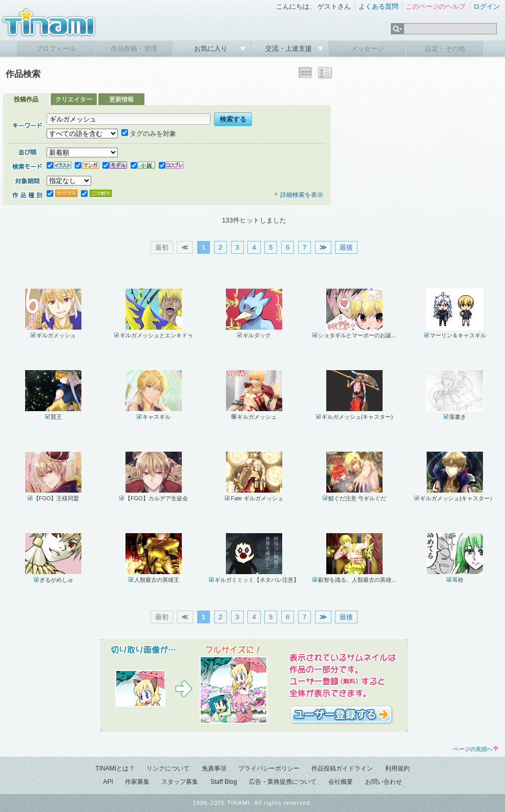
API (108, 782)
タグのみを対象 (149, 134)
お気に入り (212, 48)
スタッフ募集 (180, 782)
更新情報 (121, 99)
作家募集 (137, 782)
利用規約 (397, 768)
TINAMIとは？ (115, 768)
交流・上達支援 (290, 48)
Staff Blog (224, 782)
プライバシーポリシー (269, 768)
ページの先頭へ (476, 749)
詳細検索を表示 (299, 195)
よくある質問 (378, 6)
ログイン (487, 6)
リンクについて (168, 768)
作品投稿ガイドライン (342, 768)
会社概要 (341, 782)
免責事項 (214, 768)
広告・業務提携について (283, 782)
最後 (346, 247)
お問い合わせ (384, 782)
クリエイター (74, 99)
